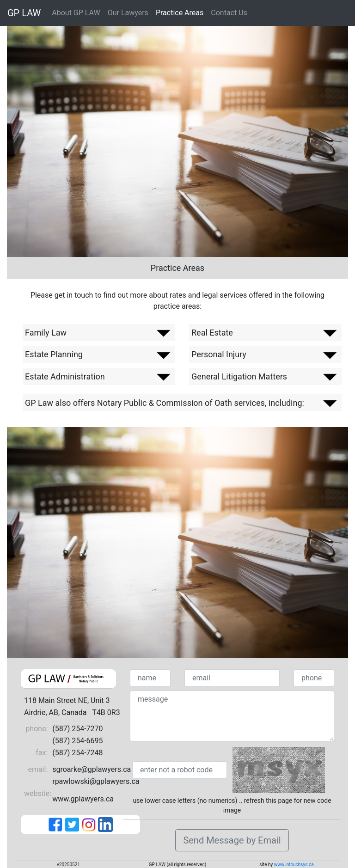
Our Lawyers (128, 13)
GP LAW (24, 13)
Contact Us (229, 13)
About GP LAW (76, 13)
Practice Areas (180, 13)
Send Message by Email (232, 840)
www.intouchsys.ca (294, 865)
